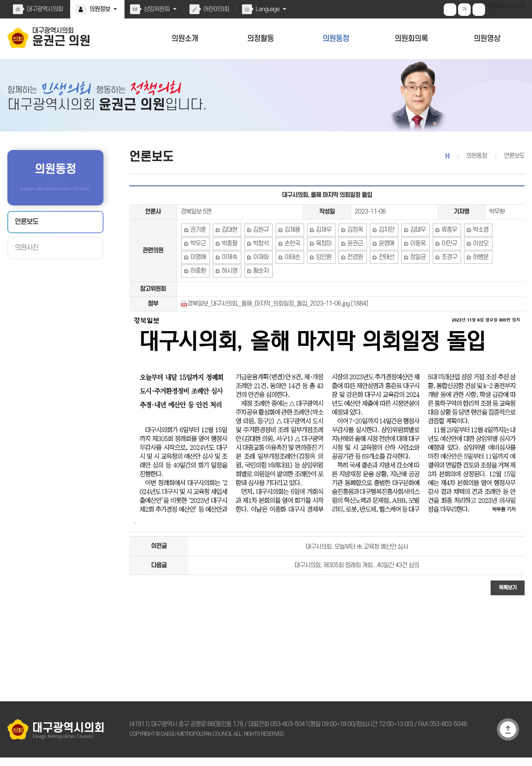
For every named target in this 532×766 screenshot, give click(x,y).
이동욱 (383, 256)
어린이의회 (214, 9)
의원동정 (336, 39)
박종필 (198, 256)
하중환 (445, 272)
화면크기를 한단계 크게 (451, 10)
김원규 (260, 241)
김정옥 (352, 241)
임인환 (260, 272)
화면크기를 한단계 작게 (480, 10)
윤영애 (352, 256)
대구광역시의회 (44, 9)
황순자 (507, 272)
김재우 (322, 241)
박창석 (229, 256)
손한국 (260, 256)
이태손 (229, 272)
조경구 (383, 272)
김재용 (291, 241)
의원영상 (487, 39)
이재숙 (507, 256)
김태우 (414, 241)
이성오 (445, 256)
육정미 (291, 256)
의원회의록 (411, 39)
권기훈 (198, 241)
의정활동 (260, 39)
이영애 (476, 256)
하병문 (414, 272)
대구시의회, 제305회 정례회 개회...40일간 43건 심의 (357, 572)
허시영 (476, 272)
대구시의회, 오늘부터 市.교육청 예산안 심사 (357, 552)
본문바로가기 (0, 0)
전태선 (322, 272)
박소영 (476, 241)
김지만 (383, 241)
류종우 (445, 241)
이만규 (414, 256)
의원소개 (185, 39)
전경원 (291, 272)
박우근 (507, 241)
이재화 (198, 272)
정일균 (352, 272)
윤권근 (322, 256)
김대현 (229, 241)
